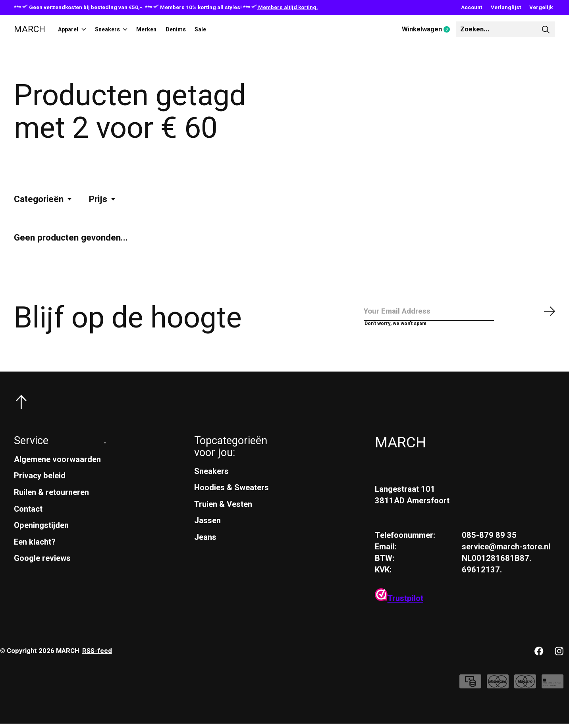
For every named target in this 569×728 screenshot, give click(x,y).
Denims (200, 29)
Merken (165, 29)
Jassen (207, 525)
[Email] (460, 313)
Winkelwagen (429, 30)
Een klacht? (35, 546)
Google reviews (42, 563)
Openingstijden (41, 530)
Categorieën (43, 199)
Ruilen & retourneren (51, 497)
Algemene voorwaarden (57, 464)
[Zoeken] (505, 29)
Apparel (76, 29)
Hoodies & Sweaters (231, 492)
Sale (230, 29)
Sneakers (122, 29)
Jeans (205, 542)
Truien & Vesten (223, 509)
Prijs (103, 199)
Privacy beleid (40, 480)
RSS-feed (97, 655)
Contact (28, 513)
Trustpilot (399, 603)
